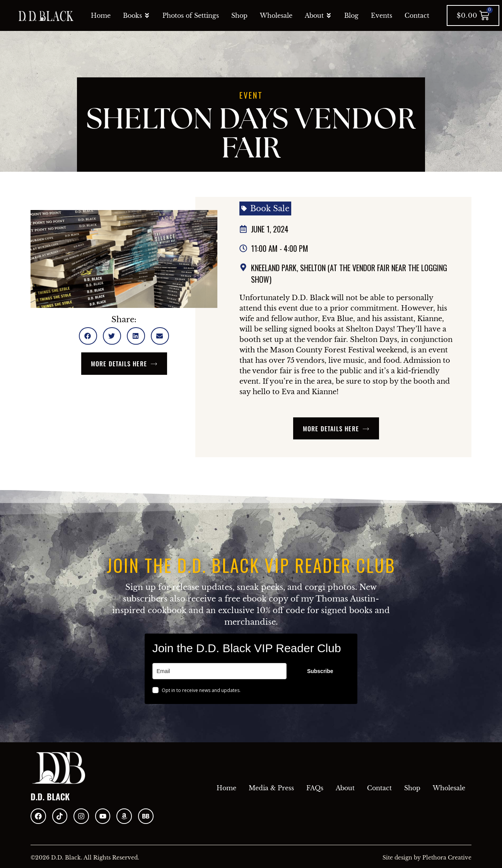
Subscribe (320, 671)
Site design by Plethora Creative (427, 858)
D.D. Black (50, 796)
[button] (88, 336)
